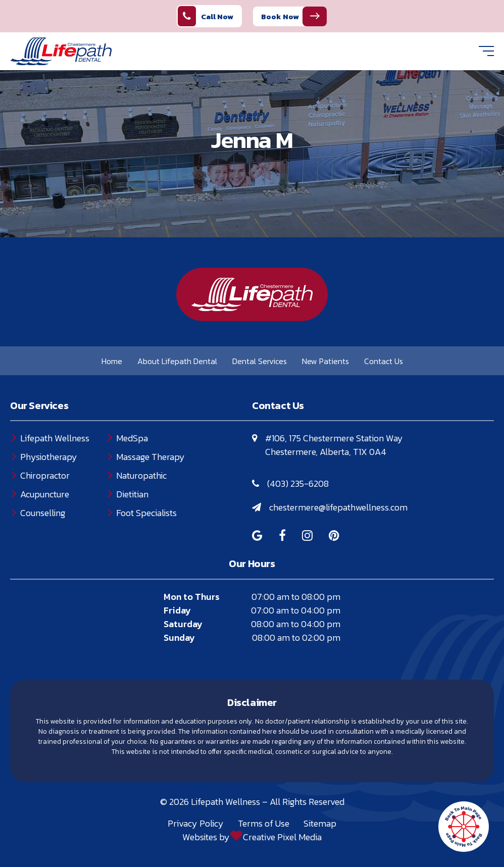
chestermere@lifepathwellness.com (338, 507)
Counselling (43, 513)
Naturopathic (141, 475)
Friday (177, 610)
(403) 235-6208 (298, 483)
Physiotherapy (49, 457)
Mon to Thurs (192, 597)
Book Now (280, 16)
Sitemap (320, 823)
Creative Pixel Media (282, 837)
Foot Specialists (146, 513)
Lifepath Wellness (55, 438)
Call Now (206, 16)
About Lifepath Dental (177, 361)
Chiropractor (45, 475)
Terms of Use (264, 823)
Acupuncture (45, 494)
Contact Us (384, 361)
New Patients (325, 361)
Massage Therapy (150, 457)
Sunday (179, 637)
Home (112, 361)
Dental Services (260, 361)
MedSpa (132, 438)
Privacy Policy (196, 823)
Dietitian (132, 494)
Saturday (183, 624)
